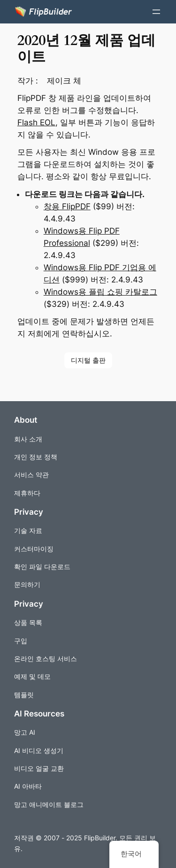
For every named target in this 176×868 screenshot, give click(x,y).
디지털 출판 (88, 360)
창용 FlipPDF (67, 206)
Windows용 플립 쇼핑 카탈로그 (100, 292)
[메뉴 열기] (156, 12)
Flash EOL (36, 122)
